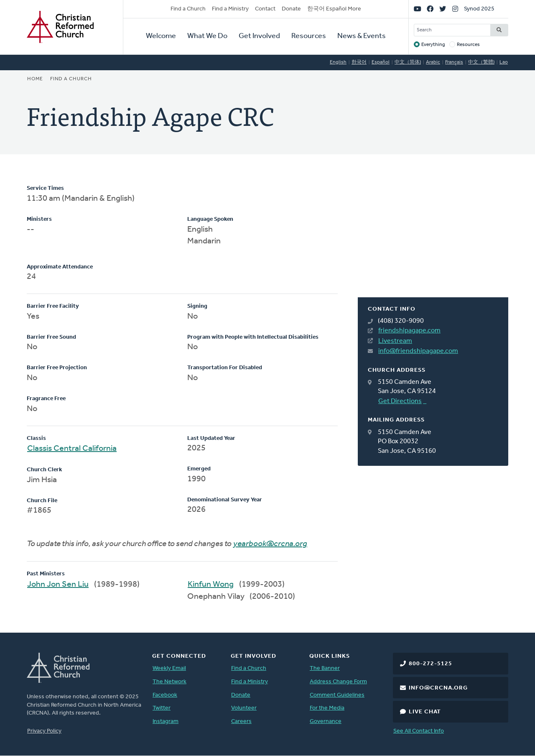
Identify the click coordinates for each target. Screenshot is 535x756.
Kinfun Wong (211, 585)
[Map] (433, 241)
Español (381, 62)
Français (454, 62)
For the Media (327, 708)
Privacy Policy (44, 731)
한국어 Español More (334, 9)
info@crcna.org (438, 688)
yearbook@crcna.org (270, 544)
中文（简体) (408, 62)
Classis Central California (72, 449)
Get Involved (259, 36)
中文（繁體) (481, 62)
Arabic (433, 62)
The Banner (325, 668)
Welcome (161, 36)
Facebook (165, 695)
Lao (504, 62)
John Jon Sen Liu (58, 585)
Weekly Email (169, 668)
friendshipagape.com (409, 331)
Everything (433, 45)
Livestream (395, 341)
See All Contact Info (419, 731)
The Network (169, 682)
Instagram (166, 722)
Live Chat (425, 712)
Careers (241, 722)
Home (35, 79)
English (338, 62)
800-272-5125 (431, 664)
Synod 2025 (479, 9)
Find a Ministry (230, 9)
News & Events (362, 36)
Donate (291, 9)
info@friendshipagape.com (418, 351)
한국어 (359, 62)
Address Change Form (338, 682)
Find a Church (188, 9)
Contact (265, 9)
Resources (309, 36)
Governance (326, 722)
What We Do (207, 36)
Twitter (162, 708)
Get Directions (400, 401)
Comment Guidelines (337, 695)
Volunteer (244, 708)
